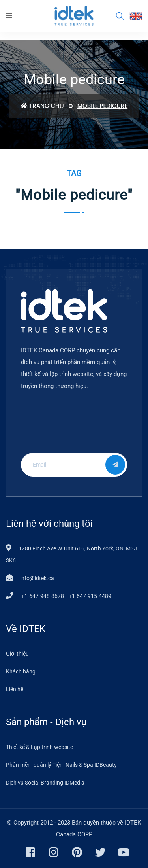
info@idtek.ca (37, 578)
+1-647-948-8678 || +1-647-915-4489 (66, 596)
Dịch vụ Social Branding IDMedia (45, 783)
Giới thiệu (17, 654)
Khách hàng (21, 671)
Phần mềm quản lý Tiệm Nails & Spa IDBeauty (61, 765)
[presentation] (72, 431)
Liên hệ (15, 689)
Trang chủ (42, 106)
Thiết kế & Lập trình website (39, 747)
